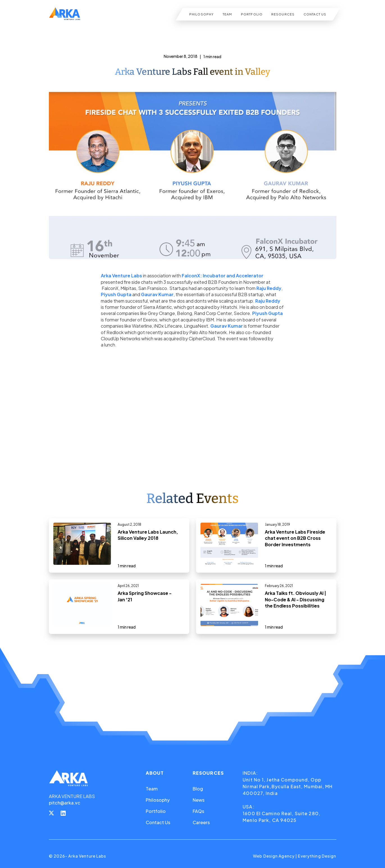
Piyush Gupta (116, 294)
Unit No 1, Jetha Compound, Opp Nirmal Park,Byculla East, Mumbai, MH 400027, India (288, 786)
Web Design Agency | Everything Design (295, 856)
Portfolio (156, 811)
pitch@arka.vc (65, 803)
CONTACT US (315, 14)
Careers (201, 822)
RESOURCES (283, 14)
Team (152, 789)
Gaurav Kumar (157, 294)
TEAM (227, 14)
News (199, 800)
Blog (198, 789)
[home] (65, 14)
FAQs (198, 811)
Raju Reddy (269, 288)
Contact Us (158, 822)
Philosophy (158, 800)
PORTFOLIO (251, 14)
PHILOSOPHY (201, 14)
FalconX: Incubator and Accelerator (223, 276)
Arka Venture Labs (121, 276)
